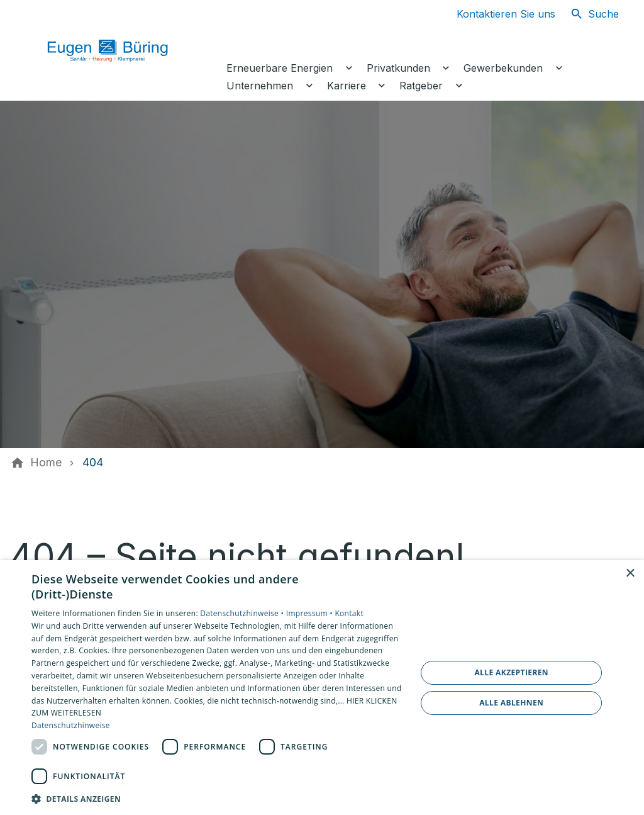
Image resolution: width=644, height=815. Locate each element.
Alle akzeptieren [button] (511, 672)
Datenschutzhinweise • (243, 613)
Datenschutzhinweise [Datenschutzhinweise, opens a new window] (71, 725)
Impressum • (311, 613)
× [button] (630, 574)
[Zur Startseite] (121, 50)
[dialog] (322, 688)
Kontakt (349, 613)
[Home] (46, 463)
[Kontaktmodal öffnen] (496, 14)
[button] (218, 798)
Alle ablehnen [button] (511, 703)
